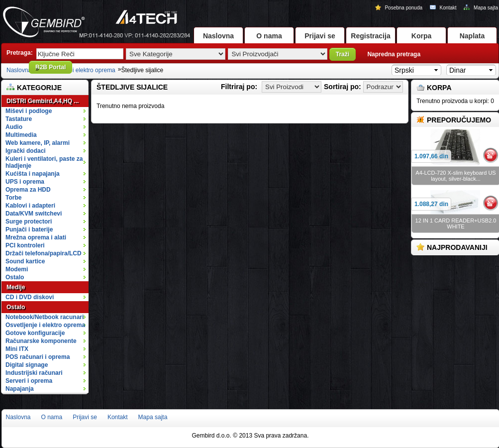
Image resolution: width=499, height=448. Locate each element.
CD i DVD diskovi (47, 297)
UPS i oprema (47, 182)
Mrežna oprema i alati (47, 237)
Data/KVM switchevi (34, 214)
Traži (343, 54)
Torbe (47, 198)
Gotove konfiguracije (47, 333)
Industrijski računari (47, 373)
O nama (269, 36)
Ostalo (47, 277)
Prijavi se (320, 36)
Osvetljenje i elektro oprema (78, 70)
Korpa (421, 36)
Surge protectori (47, 222)
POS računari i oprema (47, 357)
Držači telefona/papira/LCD (44, 253)
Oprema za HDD (47, 190)
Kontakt (444, 8)
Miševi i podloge (47, 111)
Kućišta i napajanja (47, 174)
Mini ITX (47, 349)
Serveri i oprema (47, 381)
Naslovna (218, 36)
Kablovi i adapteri (47, 206)
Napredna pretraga (394, 54)
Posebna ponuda (399, 8)
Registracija (370, 36)
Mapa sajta (481, 8)
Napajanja (20, 389)
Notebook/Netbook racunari (45, 317)
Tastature (47, 119)
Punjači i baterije (47, 229)
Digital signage (47, 365)
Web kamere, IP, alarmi (47, 143)
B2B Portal (50, 67)
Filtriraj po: (239, 87)
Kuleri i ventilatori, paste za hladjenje (47, 162)
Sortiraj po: (343, 87)
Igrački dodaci (47, 151)
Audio (47, 127)
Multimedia (47, 135)
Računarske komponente (47, 341)
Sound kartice (25, 261)
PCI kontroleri (25, 245)
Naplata (472, 36)
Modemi (17, 269)
